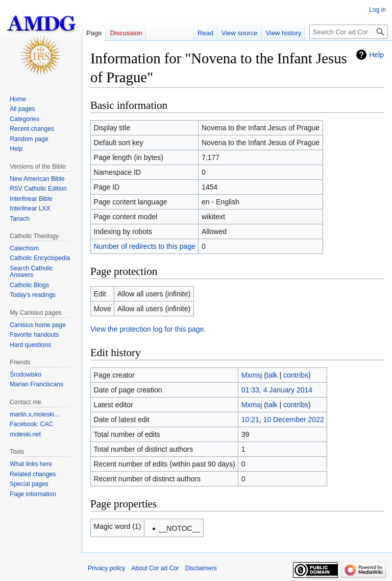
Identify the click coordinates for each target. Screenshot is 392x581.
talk (272, 375)
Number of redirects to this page (145, 246)
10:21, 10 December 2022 (283, 420)
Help (376, 55)
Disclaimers (201, 568)
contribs (296, 375)
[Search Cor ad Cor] (349, 32)
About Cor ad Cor (155, 568)
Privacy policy (106, 568)
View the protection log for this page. (148, 329)
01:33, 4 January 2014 (277, 390)
